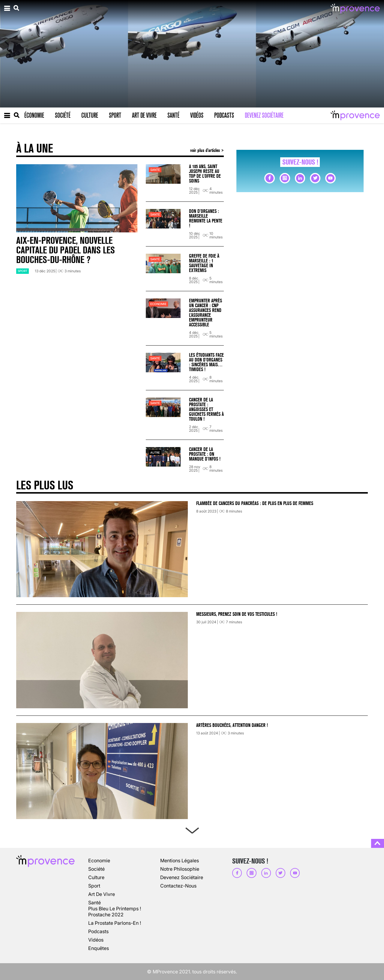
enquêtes (99, 948)
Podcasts (224, 115)
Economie (158, 304)
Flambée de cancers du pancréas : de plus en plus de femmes (255, 503)
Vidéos (197, 115)
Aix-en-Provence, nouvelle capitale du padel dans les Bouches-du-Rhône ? (66, 250)
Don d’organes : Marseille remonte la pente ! (206, 218)
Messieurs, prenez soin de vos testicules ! (237, 614)
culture (96, 877)
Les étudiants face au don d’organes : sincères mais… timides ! (206, 362)
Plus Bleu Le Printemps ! (115, 909)
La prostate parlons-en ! (115, 923)
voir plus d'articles (206, 150)
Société (63, 115)
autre (155, 453)
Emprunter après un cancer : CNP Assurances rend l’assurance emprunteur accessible (205, 313)
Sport (115, 115)
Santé (173, 115)
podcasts (98, 931)
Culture (90, 115)
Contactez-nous (178, 886)
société (96, 869)
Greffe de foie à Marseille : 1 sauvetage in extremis (204, 263)
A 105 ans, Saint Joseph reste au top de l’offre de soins (205, 174)
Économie (34, 115)
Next (192, 829)
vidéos (96, 940)
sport (22, 271)
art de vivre (102, 894)
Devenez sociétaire (264, 115)
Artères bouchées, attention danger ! (232, 725)
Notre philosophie (180, 869)
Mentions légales (180, 861)
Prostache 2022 (106, 915)
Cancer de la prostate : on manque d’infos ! (205, 454)
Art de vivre (144, 115)
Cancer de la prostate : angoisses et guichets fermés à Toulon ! (206, 409)
